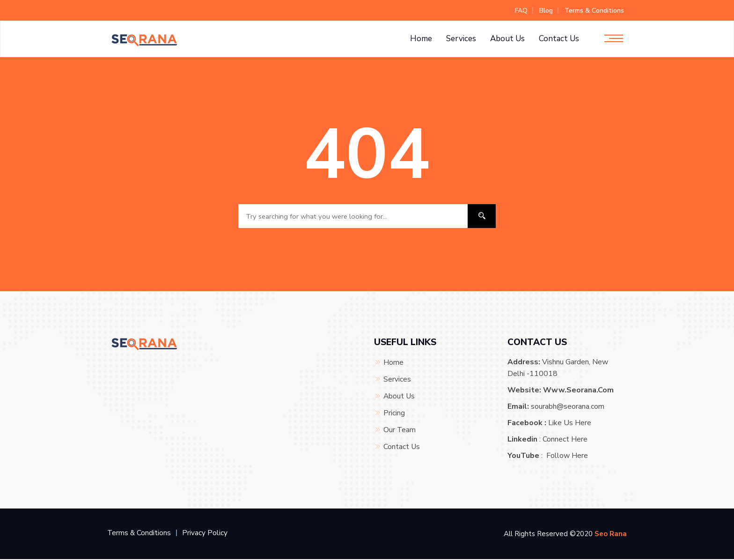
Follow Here (567, 457)
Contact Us (559, 39)
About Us (507, 39)
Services (461, 39)
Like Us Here (570, 424)
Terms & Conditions (594, 11)
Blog (546, 11)
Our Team (400, 428)
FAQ (521, 11)
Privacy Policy (206, 534)
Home (421, 39)
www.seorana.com (578, 391)
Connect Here (565, 440)
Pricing (394, 412)
